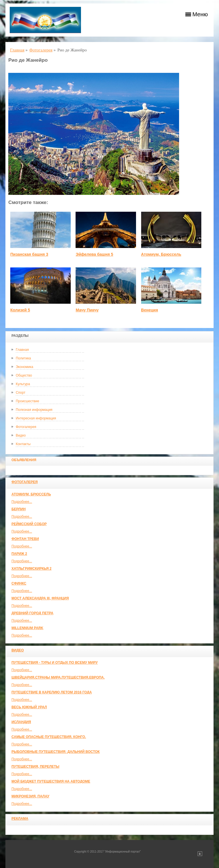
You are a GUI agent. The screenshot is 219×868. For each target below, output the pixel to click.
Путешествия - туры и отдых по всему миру (55, 663)
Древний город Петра (32, 613)
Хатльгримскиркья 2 (31, 569)
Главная (22, 350)
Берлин (19, 509)
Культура (23, 384)
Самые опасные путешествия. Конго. (49, 737)
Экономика (24, 367)
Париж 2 (19, 554)
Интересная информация (36, 418)
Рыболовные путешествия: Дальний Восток (55, 752)
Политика (23, 358)
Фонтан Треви (25, 539)
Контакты (23, 444)
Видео (21, 435)
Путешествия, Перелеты (35, 767)
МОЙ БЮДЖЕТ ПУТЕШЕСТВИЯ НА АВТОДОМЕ (51, 781)
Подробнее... (22, 502)
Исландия (21, 722)
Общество (24, 375)
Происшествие (27, 401)
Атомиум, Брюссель (31, 494)
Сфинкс (19, 583)
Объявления (24, 460)
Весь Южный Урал (29, 707)
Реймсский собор (29, 524)
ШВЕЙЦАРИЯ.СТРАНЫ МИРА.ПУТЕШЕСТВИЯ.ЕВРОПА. (58, 677)
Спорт (21, 393)
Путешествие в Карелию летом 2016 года (52, 692)
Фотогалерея (26, 427)
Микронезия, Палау (30, 796)
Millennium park (27, 628)
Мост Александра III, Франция (40, 598)
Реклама (20, 819)
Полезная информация (34, 410)
